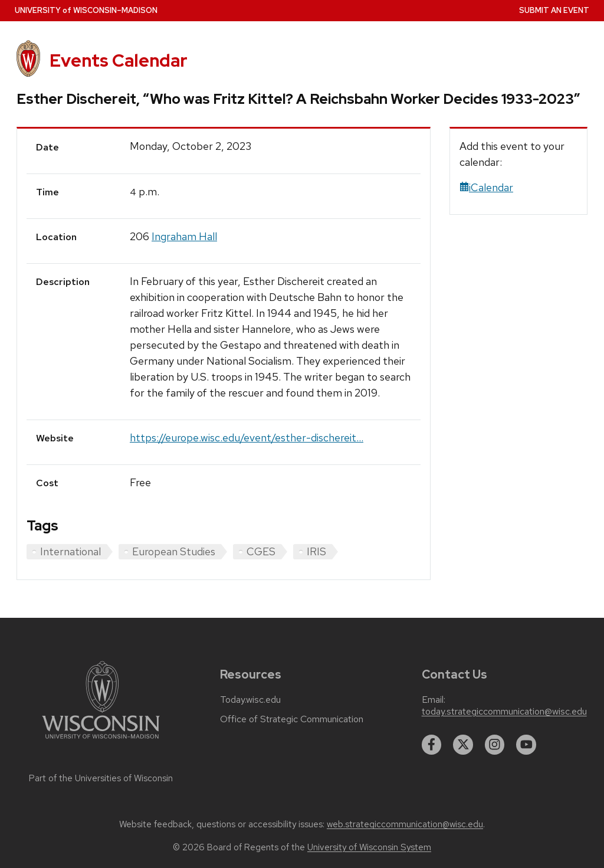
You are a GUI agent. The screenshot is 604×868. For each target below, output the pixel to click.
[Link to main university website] (101, 741)
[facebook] (432, 745)
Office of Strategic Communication (292, 719)
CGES (261, 551)
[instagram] (495, 745)
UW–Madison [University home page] (86, 10)
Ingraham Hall (184, 236)
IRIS (316, 551)
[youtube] (526, 745)
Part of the (101, 778)
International (70, 551)
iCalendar (486, 187)
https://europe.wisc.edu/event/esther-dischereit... (247, 438)
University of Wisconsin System (369, 847)
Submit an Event (554, 10)
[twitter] (463, 745)
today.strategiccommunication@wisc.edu (504, 712)
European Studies (174, 551)
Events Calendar (119, 60)
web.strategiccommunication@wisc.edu (405, 824)
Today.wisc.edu (250, 700)
